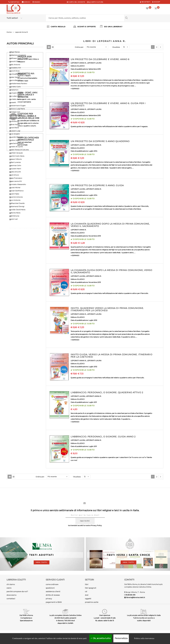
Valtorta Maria (15, 213)
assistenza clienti (53, 591)
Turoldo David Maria (17, 210)
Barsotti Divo (15, 61)
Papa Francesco (16, 178)
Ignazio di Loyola (16, 147)
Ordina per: (79, 47)
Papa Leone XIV (16, 181)
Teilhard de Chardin (17, 203)
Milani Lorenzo (15, 162)
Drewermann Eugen (17, 106)
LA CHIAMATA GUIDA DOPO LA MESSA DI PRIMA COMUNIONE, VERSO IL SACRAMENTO (111, 271)
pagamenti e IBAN (54, 602)
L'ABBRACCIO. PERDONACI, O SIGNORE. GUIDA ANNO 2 (103, 437)
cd (86, 591)
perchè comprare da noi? (17, 591)
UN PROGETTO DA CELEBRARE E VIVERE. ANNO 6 (100, 59)
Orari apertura (105, 615)
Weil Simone (14, 216)
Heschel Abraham (17, 143)
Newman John (15, 165)
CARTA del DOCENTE (76, 2)
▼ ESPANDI (75, 89)
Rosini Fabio (14, 194)
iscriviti (85, 521)
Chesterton (14, 90)
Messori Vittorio (16, 159)
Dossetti (13, 102)
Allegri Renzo (15, 52)
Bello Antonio (15, 65)
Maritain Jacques (16, 153)
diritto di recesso (53, 595)
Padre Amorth (15, 172)
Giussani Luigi (15, 131)
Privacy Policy (96, 525)
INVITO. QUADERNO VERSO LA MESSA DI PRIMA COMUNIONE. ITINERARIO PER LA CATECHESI (107, 309)
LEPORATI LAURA (94, 63)
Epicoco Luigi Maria (17, 109)
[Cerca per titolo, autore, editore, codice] (144, 18)
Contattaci (15, 2)
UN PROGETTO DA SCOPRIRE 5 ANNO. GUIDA (97, 185)
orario (37, 2)
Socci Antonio (15, 200)
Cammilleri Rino (16, 80)
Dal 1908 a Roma (26, 615)
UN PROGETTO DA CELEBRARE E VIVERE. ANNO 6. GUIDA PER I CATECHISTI (108, 105)
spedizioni (50, 588)
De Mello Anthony (17, 99)
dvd (87, 595)
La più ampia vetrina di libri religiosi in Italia (144, 615)
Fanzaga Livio (15, 112)
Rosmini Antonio (16, 197)
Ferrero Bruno (15, 118)
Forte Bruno (14, 121)
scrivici (27, 2)
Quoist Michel (15, 188)
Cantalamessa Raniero (18, 83)
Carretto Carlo (15, 87)
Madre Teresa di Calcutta (19, 150)
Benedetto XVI (15, 68)
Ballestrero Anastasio (18, 55)
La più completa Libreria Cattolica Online (65, 615)
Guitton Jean (14, 140)
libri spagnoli (91, 588)
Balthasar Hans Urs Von (19, 58)
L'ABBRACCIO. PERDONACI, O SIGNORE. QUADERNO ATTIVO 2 (107, 392)
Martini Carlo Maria (17, 156)
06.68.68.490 (130, 595)
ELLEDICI (81, 66)
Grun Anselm (15, 134)
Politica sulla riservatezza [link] (144, 638)
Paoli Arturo (14, 175)
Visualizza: (116, 47)
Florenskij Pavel (16, 115)
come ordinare (52, 584)
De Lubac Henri (16, 96)
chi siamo (11, 584)
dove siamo (11, 595)
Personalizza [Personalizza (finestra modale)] (121, 638)
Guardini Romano (16, 137)
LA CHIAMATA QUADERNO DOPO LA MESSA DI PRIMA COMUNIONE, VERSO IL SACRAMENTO (110, 225)
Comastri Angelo (16, 93)
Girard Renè (14, 128)
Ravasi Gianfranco (17, 191)
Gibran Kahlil (14, 124)
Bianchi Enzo (15, 71)
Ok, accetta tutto (101, 638)
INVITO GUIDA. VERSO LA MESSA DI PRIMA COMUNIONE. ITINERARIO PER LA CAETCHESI (111, 356)
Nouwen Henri (15, 169)
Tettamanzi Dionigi (17, 206)
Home (9, 32)
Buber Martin (15, 77)
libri (87, 584)
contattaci (11, 599)
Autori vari (14, 219)
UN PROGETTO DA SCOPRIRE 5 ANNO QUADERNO (100, 141)
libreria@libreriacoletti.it (136, 597)
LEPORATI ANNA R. (78, 63)
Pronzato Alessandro (18, 184)
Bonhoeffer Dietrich (17, 74)
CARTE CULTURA (95, 2)
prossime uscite (92, 602)
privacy (49, 599)
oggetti (88, 599)
